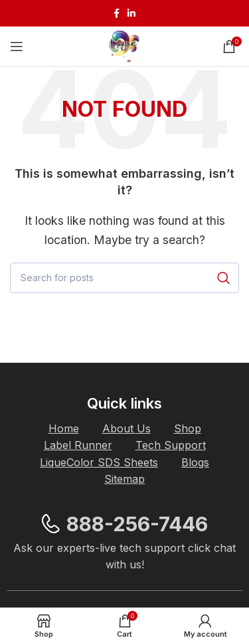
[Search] (124, 278)
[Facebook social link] (117, 13)
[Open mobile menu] (17, 46)
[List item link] (64, 429)
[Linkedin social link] (131, 13)
